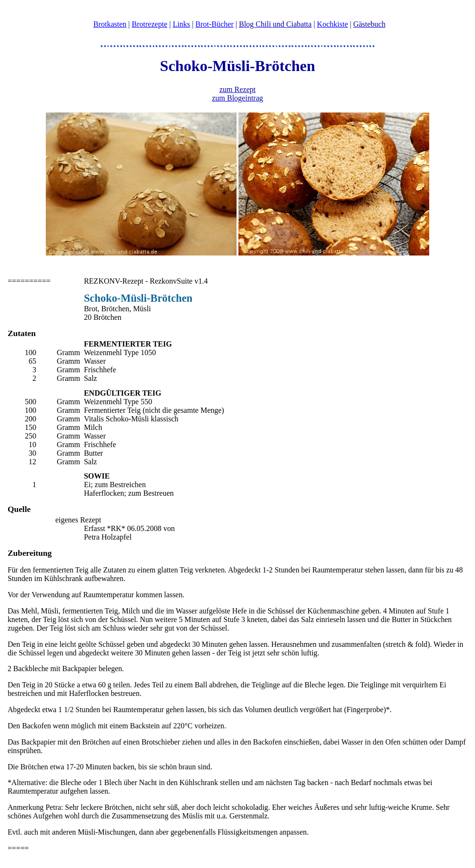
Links (181, 24)
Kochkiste (333, 24)
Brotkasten (110, 24)
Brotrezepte (150, 24)
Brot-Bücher (215, 24)
